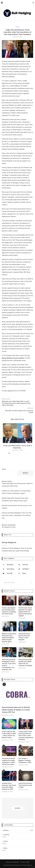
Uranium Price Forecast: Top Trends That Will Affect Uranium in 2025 (9, 786)
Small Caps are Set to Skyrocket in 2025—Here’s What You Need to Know (9, 735)
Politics (18, 27)
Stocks (5, 848)
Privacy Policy (25, 862)
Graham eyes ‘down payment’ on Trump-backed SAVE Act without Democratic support (25, 612)
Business (18, 830)
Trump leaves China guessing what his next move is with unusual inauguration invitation (26, 736)
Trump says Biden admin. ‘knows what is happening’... (17, 447)
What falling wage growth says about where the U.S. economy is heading (25, 663)
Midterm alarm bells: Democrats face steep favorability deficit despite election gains (9, 638)
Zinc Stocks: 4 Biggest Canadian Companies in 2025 (25, 760)
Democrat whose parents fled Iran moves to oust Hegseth (24, 637)
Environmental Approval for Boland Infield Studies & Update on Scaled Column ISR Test (16, 710)
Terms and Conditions (12, 862)
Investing (6, 835)
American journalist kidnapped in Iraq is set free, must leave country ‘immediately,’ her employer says (17, 516)
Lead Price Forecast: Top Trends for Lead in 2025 (25, 785)
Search (4, 469)
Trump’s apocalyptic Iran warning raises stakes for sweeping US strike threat (9, 611)
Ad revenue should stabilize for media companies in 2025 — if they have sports (9, 761)
